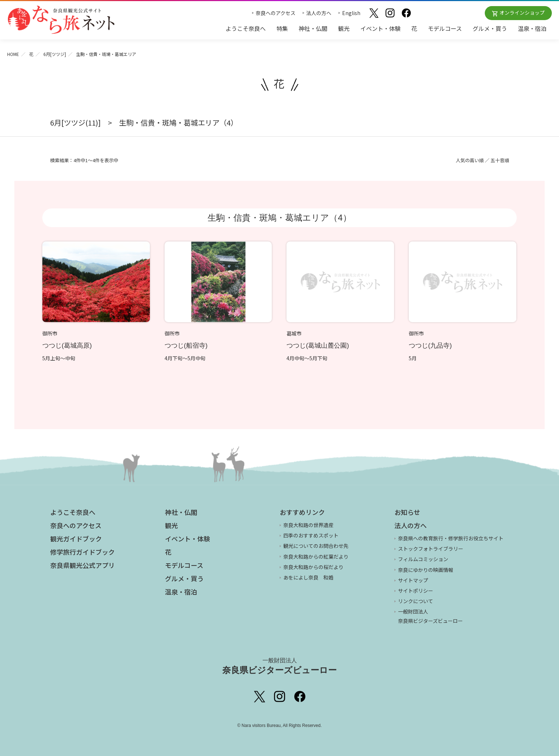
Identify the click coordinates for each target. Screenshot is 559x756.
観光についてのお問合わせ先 (316, 546)
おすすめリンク (302, 512)
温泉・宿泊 (532, 28)
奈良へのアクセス (276, 13)
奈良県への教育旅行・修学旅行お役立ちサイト (451, 538)
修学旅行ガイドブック (82, 552)
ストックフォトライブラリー (431, 549)
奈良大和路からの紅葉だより (316, 557)
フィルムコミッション (423, 559)
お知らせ (407, 512)
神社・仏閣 (313, 28)
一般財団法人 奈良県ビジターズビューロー (430, 616)
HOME (13, 54)
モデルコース (445, 28)
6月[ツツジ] (55, 54)
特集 (282, 28)
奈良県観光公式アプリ (82, 565)
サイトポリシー (416, 591)
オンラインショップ (522, 13)
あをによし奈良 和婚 (308, 577)
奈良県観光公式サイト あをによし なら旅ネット (61, 20)
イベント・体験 (380, 28)
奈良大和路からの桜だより (313, 567)
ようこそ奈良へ (246, 28)
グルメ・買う (490, 28)
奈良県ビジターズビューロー (279, 666)
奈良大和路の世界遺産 (308, 525)
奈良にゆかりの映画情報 (426, 570)
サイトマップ (413, 580)
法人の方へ (319, 13)
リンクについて (416, 601)
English (351, 13)
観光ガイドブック (76, 539)
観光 (344, 28)
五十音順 (500, 160)
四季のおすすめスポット (311, 535)
